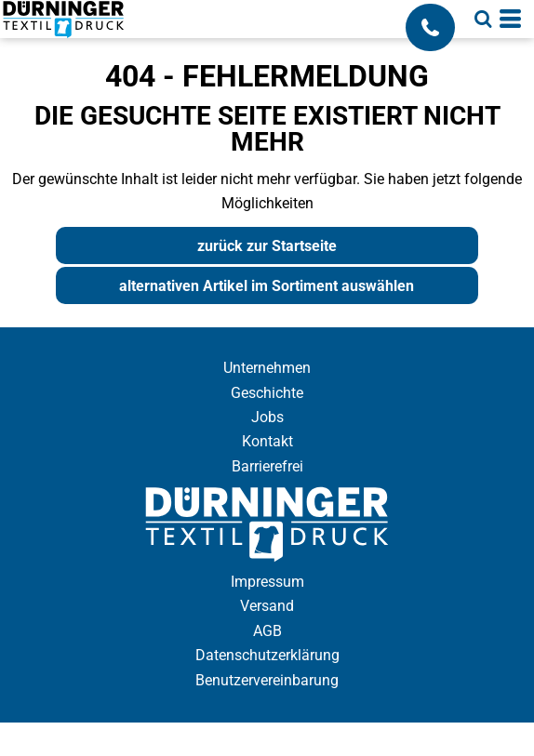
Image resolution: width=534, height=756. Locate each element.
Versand (267, 606)
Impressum (267, 582)
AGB (267, 631)
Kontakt (267, 441)
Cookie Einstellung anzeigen (267, 739)
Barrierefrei (267, 466)
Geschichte (267, 393)
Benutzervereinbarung (267, 680)
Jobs (267, 417)
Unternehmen (267, 368)
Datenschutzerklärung (267, 655)
